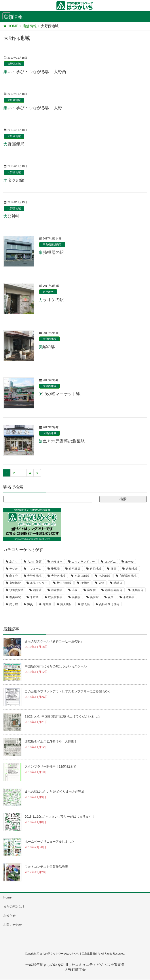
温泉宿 (91, 590)
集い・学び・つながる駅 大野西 (35, 72)
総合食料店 (55, 597)
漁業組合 (137, 590)
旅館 (101, 583)
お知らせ (9, 916)
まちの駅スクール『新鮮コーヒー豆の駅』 (54, 641)
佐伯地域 (96, 569)
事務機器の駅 (51, 252)
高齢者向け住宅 (109, 604)
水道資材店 (16, 590)
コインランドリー (83, 562)
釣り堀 (14, 604)
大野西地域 (14, 64)
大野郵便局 (14, 144)
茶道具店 (129, 597)
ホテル (129, 562)
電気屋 (47, 604)
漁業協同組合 (114, 590)
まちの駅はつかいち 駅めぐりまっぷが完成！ (56, 791)
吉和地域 (132, 569)
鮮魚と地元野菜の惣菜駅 (62, 441)
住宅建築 (75, 569)
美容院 (76, 597)
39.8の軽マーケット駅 (60, 394)
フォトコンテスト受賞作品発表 (46, 867)
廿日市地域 (64, 583)
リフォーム (34, 569)
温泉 (75, 590)
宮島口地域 (82, 576)
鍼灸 (30, 604)
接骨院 (85, 583)
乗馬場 (55, 569)
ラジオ (14, 569)
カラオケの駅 (51, 300)
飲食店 (86, 604)
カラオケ (48, 292)
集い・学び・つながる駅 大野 (33, 108)
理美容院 (15, 597)
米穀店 (34, 597)
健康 (114, 569)
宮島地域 (104, 576)
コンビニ (110, 562)
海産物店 (57, 590)
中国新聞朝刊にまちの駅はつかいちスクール (56, 666)
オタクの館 (14, 180)
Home (7, 897)
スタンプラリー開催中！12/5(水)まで (50, 766)
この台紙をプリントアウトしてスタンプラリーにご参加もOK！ (69, 691)
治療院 (37, 590)
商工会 (14, 576)
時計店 (118, 583)
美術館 (94, 597)
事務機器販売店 (52, 245)
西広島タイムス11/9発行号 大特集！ (51, 741)
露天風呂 (66, 604)
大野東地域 (34, 576)
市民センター (39, 583)
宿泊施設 (15, 583)
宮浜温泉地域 (128, 576)
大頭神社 (12, 216)
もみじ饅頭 (34, 562)
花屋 (111, 597)
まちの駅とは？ (14, 906)
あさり (14, 562)
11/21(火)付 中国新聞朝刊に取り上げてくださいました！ (64, 716)
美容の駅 (47, 347)
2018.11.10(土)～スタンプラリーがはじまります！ (60, 817)
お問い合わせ (13, 925)
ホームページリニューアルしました (49, 842)
